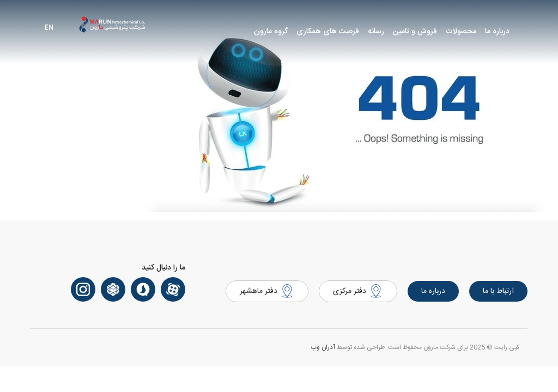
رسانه (376, 32)
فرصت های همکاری (328, 32)
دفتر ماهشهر (267, 291)
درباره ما (497, 32)
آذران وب (323, 347)
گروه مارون (271, 32)
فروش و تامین (415, 32)
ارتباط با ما (498, 291)
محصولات (461, 32)
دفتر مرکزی (358, 291)
